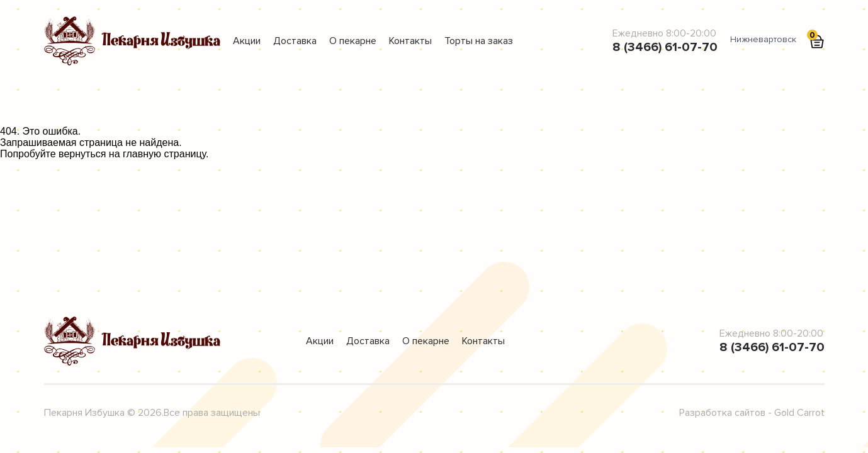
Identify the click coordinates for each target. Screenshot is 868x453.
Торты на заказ (479, 41)
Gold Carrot (799, 413)
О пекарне (353, 41)
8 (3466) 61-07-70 (665, 47)
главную (142, 154)
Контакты (410, 41)
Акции (247, 41)
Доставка (295, 41)
